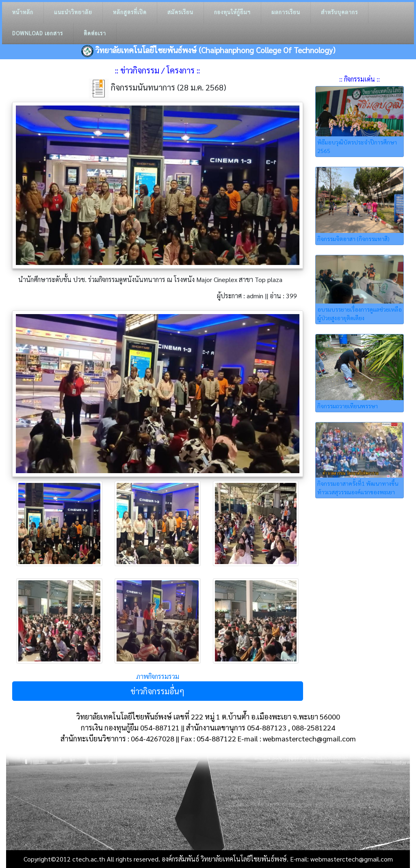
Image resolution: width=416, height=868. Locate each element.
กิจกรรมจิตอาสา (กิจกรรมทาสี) (353, 239)
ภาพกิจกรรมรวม (158, 676)
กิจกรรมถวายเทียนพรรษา (348, 406)
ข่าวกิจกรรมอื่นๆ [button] (157, 691)
